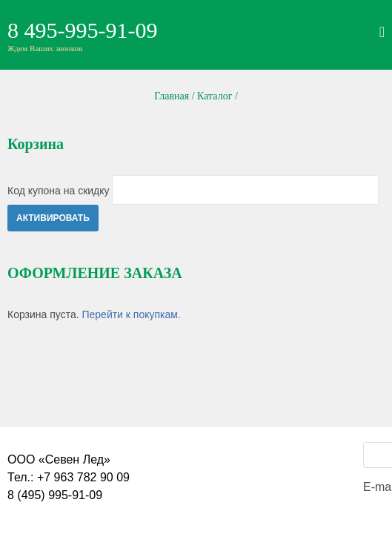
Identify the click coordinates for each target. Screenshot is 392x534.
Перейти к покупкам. (131, 314)
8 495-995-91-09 (82, 30)
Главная (172, 96)
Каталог (215, 96)
